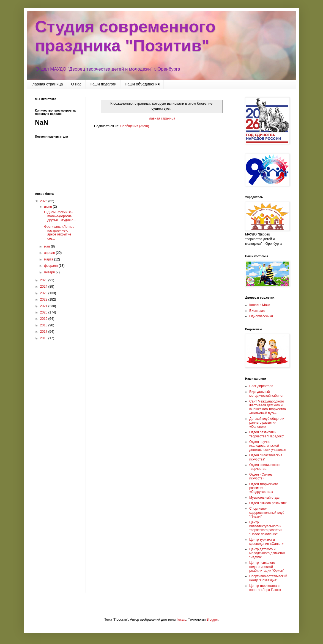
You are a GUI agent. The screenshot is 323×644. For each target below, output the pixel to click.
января (50, 272)
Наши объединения (142, 84)
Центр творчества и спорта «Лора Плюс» (265, 588)
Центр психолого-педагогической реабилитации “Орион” (267, 567)
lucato (182, 620)
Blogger (212, 620)
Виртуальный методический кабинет (266, 394)
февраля (51, 266)
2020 (44, 312)
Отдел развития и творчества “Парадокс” (267, 434)
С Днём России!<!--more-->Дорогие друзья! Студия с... (60, 216)
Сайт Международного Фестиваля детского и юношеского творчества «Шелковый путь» (268, 407)
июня (48, 207)
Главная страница (47, 84)
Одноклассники (261, 316)
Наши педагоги (103, 84)
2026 (44, 201)
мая (47, 246)
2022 (44, 299)
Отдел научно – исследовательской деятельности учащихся (268, 446)
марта (49, 259)
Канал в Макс (260, 305)
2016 (44, 338)
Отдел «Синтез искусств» (261, 476)
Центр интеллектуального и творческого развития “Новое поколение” (266, 528)
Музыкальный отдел (265, 498)
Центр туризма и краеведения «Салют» (266, 542)
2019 (44, 319)
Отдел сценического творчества (265, 467)
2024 (44, 287)
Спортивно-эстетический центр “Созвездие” (268, 578)
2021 (44, 306)
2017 (44, 332)
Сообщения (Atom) (135, 126)
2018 (44, 325)
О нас (76, 84)
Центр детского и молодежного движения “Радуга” (267, 553)
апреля (50, 253)
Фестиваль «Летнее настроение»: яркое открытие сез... (59, 233)
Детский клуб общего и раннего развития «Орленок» (267, 423)
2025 (44, 280)
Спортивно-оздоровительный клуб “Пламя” (267, 513)
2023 (44, 293)
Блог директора (261, 386)
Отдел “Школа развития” (268, 503)
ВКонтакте (257, 311)
